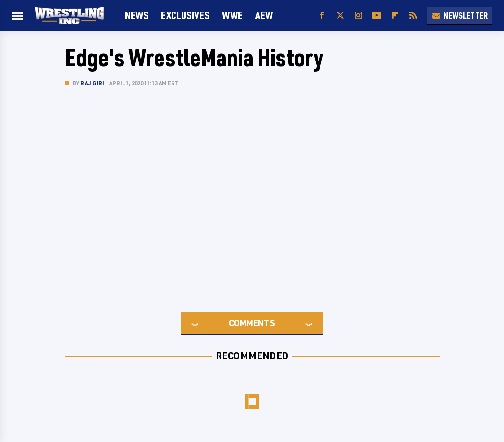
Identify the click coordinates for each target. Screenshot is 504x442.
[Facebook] (322, 16)
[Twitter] (340, 16)
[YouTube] (377, 16)
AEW (264, 15)
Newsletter (460, 15)
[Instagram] (358, 16)
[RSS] (413, 16)
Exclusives (185, 15)
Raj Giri (92, 83)
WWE (232, 15)
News (137, 15)
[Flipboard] (395, 16)
